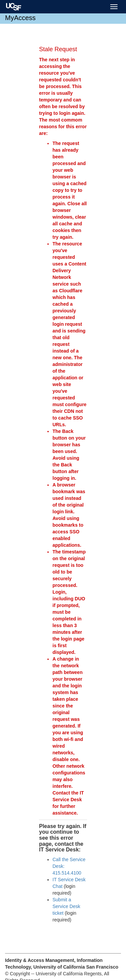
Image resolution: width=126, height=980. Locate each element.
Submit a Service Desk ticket (66, 906)
